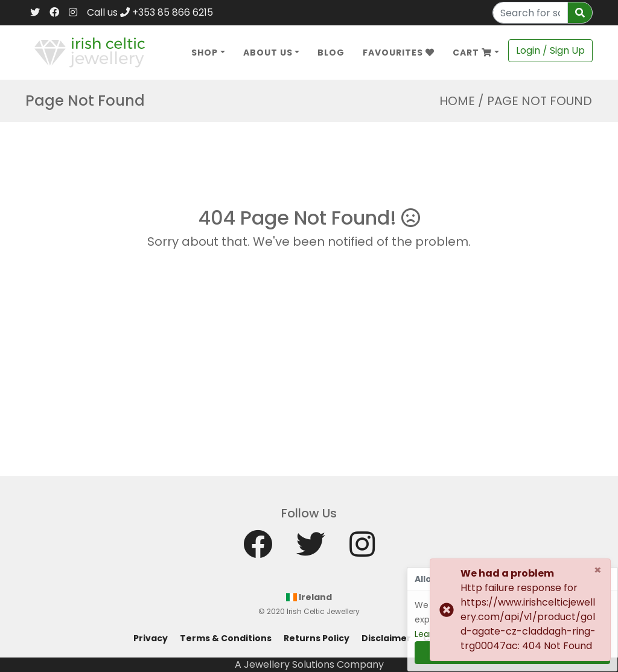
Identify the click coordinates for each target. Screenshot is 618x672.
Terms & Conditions (226, 638)
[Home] (90, 52)
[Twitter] (35, 13)
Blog (331, 53)
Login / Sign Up (550, 50)
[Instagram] (73, 13)
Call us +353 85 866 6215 (150, 12)
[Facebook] (54, 13)
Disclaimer (386, 638)
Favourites (399, 53)
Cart (472, 53)
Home (457, 101)
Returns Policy (317, 638)
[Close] (598, 570)
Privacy (151, 638)
